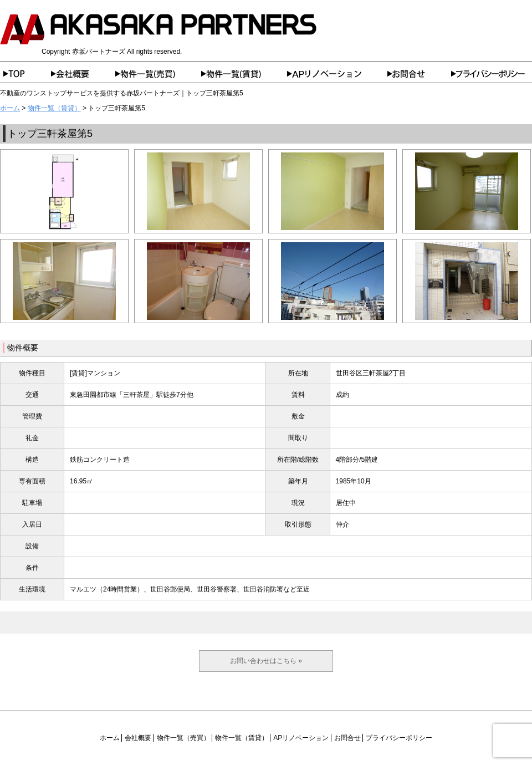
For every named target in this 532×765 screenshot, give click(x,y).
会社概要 (83, 74)
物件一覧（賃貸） (244, 74)
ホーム (25, 74)
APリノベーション (337, 74)
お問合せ (419, 74)
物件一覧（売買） (158, 74)
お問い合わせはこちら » (266, 661)
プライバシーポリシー (492, 74)
